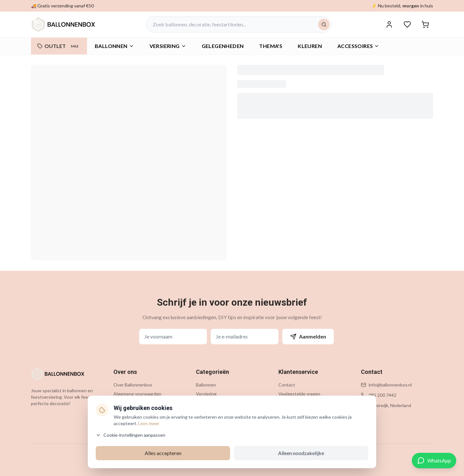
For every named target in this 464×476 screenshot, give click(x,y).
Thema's (204, 412)
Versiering (206, 394)
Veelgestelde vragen (299, 394)
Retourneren (291, 412)
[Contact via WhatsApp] (434, 461)
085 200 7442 (382, 395)
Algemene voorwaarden (137, 394)
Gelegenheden (211, 403)
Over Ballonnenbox (133, 385)
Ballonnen (114, 46)
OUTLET (59, 46)
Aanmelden (308, 337)
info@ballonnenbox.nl (390, 385)
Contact (287, 385)
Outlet (203, 430)
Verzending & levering (300, 403)
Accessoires (358, 46)
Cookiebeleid (127, 412)
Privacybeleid (127, 403)
